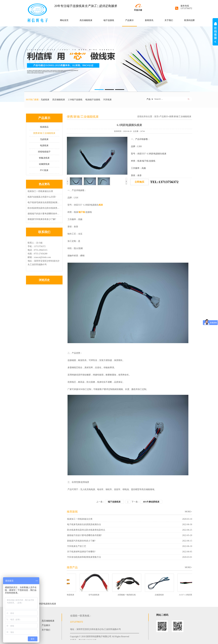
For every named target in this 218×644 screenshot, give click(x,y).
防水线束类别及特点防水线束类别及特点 (44, 208)
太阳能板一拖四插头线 (128, 595)
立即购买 (139, 182)
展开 (215, 34)
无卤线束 (45, 100)
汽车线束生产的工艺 (77, 546)
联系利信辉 (189, 20)
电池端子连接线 (93, 100)
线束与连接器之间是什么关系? (42, 197)
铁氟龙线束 (44, 158)
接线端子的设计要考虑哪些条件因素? (44, 214)
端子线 (82, 212)
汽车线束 (107, 100)
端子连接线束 (115, 502)
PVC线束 (44, 170)
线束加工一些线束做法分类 (40, 191)
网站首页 (64, 20)
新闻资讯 (149, 20)
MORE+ (188, 512)
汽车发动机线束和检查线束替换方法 (84, 557)
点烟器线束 (160, 595)
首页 (156, 117)
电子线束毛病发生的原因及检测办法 (44, 202)
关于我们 (169, 20)
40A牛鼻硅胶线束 (151, 502)
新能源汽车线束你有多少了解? (42, 219)
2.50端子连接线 (75, 100)
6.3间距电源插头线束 (46, 604)
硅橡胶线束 (44, 164)
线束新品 (44, 127)
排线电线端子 (44, 152)
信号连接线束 (95, 595)
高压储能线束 (86, 20)
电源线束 (44, 146)
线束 (101, 205)
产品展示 (129, 20)
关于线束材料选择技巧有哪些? (81, 552)
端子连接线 (109, 20)
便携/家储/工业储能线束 (44, 133)
